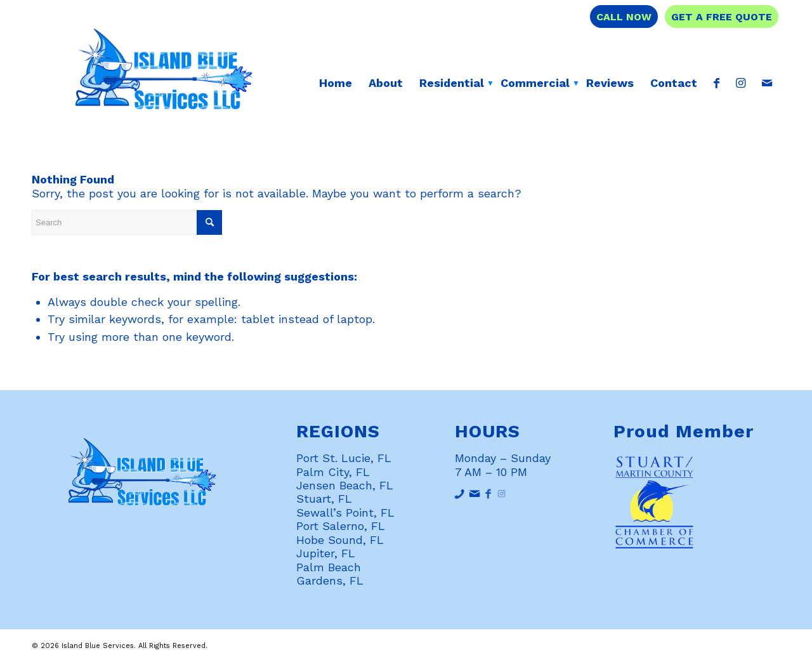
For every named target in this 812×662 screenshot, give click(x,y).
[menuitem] (336, 83)
